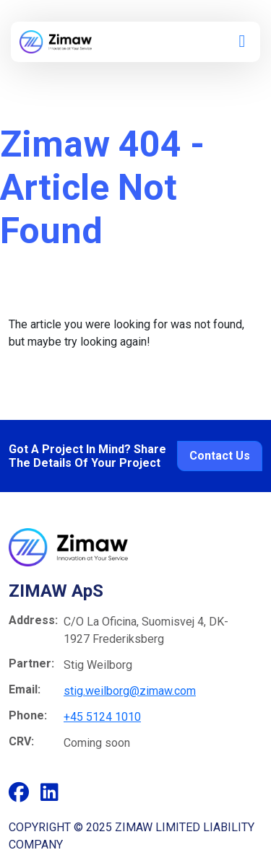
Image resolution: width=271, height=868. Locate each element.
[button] (242, 43)
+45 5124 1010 (102, 717)
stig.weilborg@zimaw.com (130, 691)
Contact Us (220, 456)
